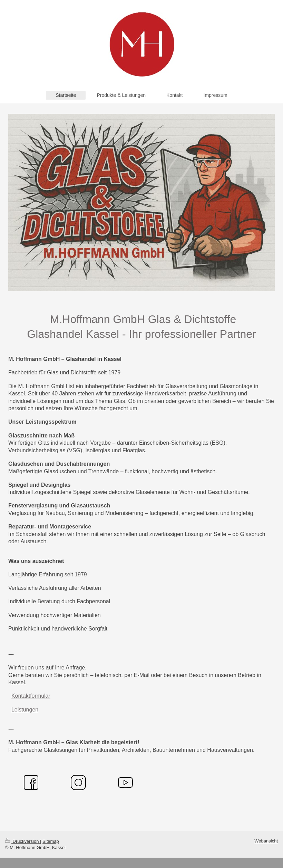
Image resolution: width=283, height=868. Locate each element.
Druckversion (23, 841)
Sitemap (51, 841)
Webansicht (266, 841)
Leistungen (25, 710)
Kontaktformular (31, 696)
